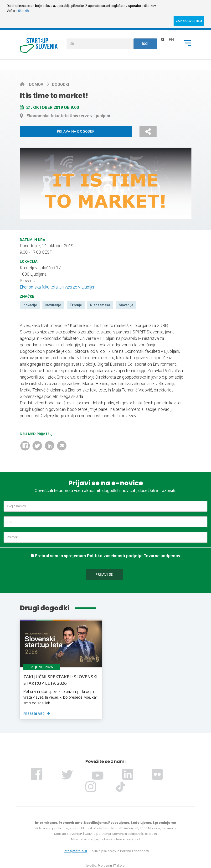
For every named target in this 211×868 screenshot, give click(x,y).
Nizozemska (100, 305)
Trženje (76, 305)
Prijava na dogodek (76, 131)
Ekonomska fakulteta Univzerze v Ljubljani (58, 287)
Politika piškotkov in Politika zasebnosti (119, 851)
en (171, 40)
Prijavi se (104, 574)
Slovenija (126, 305)
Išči (145, 44)
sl (163, 40)
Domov (37, 84)
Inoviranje (53, 305)
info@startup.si (75, 851)
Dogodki (60, 84)
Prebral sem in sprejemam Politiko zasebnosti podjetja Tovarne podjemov (108, 556)
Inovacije (30, 305)
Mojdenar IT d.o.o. (112, 865)
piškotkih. (23, 11)
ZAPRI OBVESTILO (189, 21)
